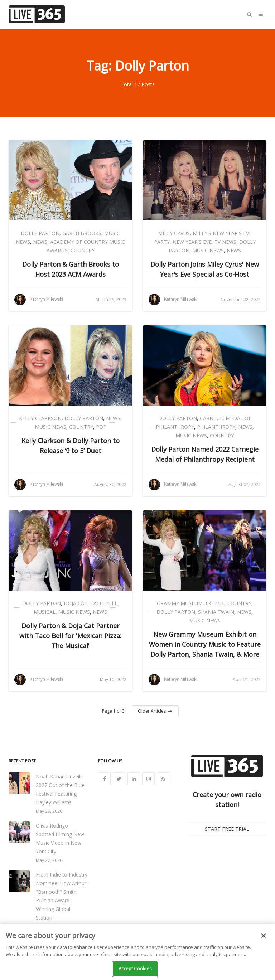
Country (83, 250)
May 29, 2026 (49, 811)
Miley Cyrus (174, 233)
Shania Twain (216, 612)
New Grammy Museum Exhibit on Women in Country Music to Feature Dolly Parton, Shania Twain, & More (205, 644)
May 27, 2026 (49, 860)
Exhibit (215, 603)
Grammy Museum (180, 603)
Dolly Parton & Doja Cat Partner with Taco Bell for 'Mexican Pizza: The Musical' (70, 636)
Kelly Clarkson (40, 418)
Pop (101, 427)
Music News (208, 250)
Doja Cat (76, 603)
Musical (45, 612)
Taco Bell (104, 603)
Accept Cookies (135, 969)
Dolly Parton (40, 233)
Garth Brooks (82, 233)
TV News (225, 242)
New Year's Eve (192, 242)
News (40, 242)
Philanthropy (216, 427)
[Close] (264, 936)
